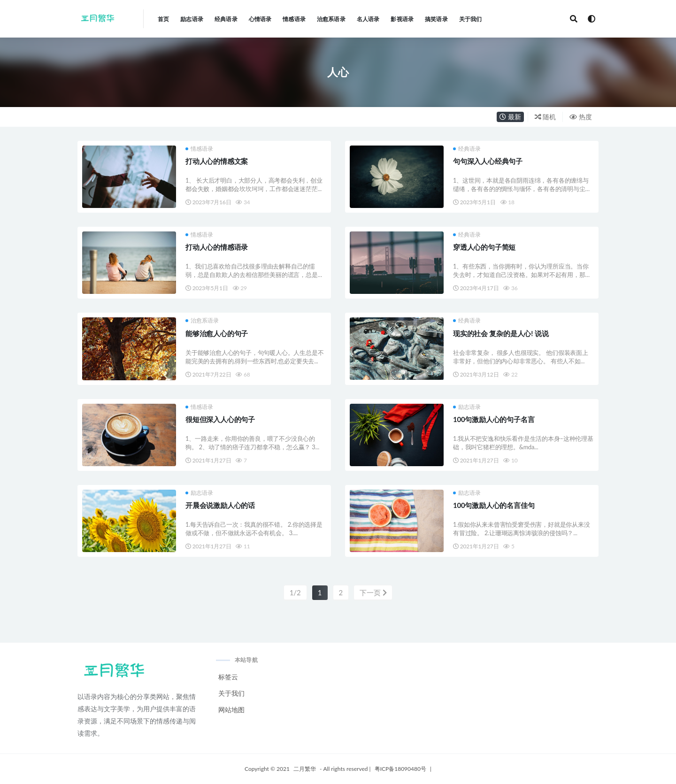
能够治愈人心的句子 (217, 333)
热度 (581, 117)
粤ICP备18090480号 (400, 769)
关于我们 (231, 693)
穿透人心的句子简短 (484, 247)
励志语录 (467, 407)
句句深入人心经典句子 (488, 161)
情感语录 (199, 149)
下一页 (373, 592)
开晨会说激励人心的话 (220, 505)
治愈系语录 (202, 321)
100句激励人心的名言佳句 (494, 505)
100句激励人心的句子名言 (494, 419)
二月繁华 (305, 769)
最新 (510, 117)
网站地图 (231, 710)
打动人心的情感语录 (217, 247)
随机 (545, 117)
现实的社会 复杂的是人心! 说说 (501, 333)
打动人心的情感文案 (217, 161)
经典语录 (467, 149)
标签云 (228, 677)
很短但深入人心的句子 (220, 419)
